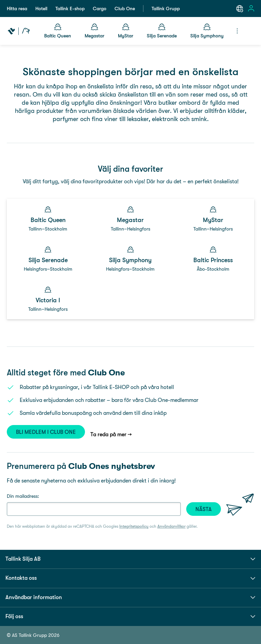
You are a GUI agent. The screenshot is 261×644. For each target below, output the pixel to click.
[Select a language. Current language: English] (240, 9)
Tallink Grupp (166, 9)
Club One (125, 9)
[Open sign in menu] (251, 9)
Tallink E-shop (70, 9)
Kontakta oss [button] (130, 578)
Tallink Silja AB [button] (130, 559)
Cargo (100, 9)
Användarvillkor (171, 526)
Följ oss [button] (130, 616)
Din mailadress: (23, 496)
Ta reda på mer (108, 434)
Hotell (41, 9)
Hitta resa (17, 9)
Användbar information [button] (130, 597)
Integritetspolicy (134, 526)
